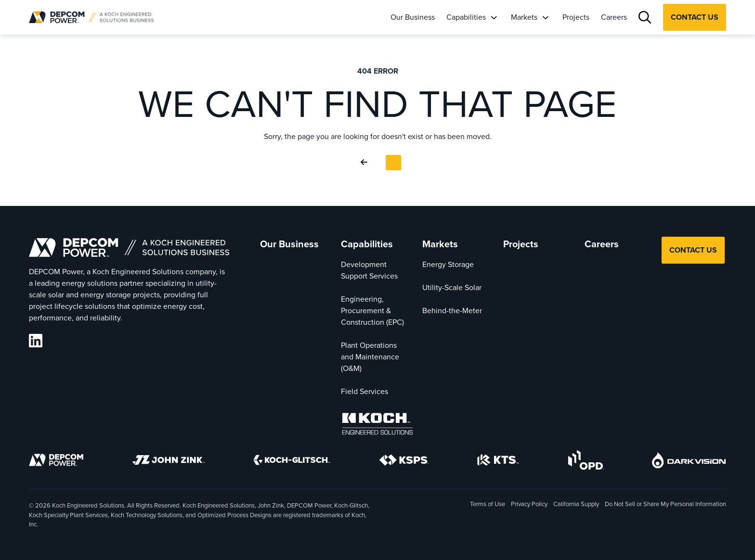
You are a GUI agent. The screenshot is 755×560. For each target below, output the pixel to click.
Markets (524, 17)
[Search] (645, 18)
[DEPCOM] (56, 462)
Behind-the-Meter (452, 311)
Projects (576, 17)
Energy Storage (448, 264)
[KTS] (498, 462)
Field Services (364, 391)
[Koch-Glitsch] (292, 462)
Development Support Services (369, 270)
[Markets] (545, 17)
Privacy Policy (529, 504)
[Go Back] (366, 163)
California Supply (576, 504)
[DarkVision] (689, 462)
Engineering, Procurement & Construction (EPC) (372, 311)
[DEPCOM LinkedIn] (36, 341)
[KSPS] (404, 462)
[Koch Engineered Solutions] (377, 426)
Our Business (413, 17)
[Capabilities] (494, 17)
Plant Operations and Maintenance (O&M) (370, 357)
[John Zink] (169, 462)
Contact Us (695, 17)
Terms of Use (488, 504)
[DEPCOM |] (91, 17)
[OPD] (586, 462)
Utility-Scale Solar (452, 287)
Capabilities (466, 17)
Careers (614, 17)
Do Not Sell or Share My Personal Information (665, 505)
